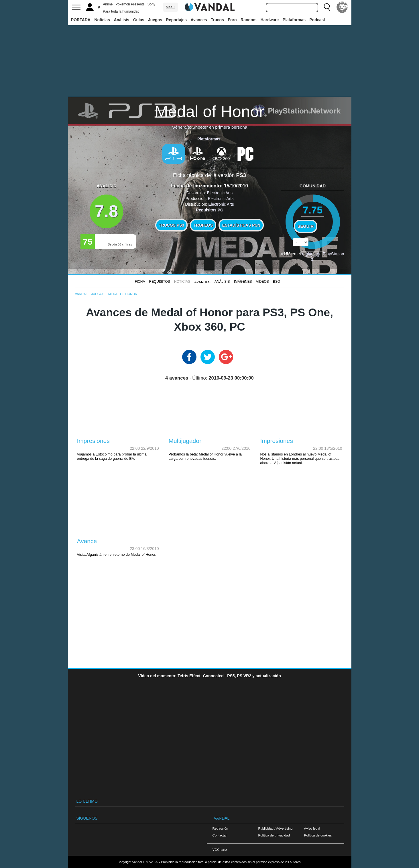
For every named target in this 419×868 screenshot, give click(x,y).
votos (312, 256)
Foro (232, 20)
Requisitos (160, 282)
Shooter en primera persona (220, 127)
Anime (108, 4)
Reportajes (176, 20)
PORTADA (81, 20)
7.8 (107, 211)
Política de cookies (318, 835)
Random (249, 20)
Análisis (121, 20)
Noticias (102, 20)
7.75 (313, 210)
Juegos (155, 20)
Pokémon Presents (130, 4)
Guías (139, 20)
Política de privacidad (274, 835)
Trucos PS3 (171, 225)
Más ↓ (170, 7)
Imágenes (243, 282)
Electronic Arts (220, 193)
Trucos (217, 20)
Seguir (306, 226)
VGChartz (220, 850)
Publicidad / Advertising (276, 828)
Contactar (220, 835)
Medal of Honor (209, 111)
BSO (277, 282)
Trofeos (203, 225)
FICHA (140, 282)
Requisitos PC (209, 210)
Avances (199, 20)
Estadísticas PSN (241, 225)
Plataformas (294, 20)
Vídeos (262, 282)
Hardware (270, 20)
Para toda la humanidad (121, 11)
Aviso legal (312, 828)
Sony (151, 4)
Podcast (317, 20)
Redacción (220, 828)
